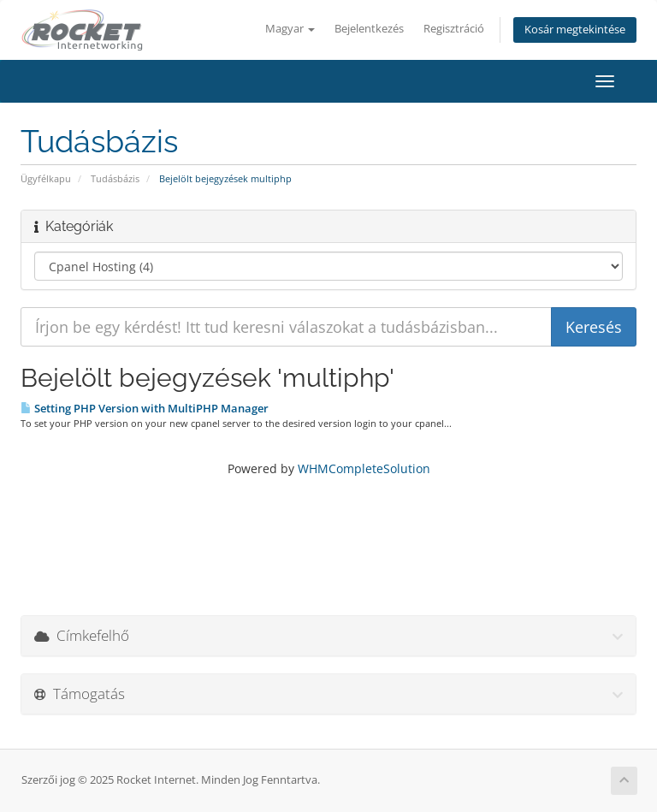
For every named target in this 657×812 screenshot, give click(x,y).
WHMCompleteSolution (364, 468)
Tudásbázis (115, 178)
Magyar (290, 29)
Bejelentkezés (369, 29)
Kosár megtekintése (575, 30)
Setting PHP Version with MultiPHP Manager (145, 408)
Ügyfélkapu (46, 178)
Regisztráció (454, 29)
